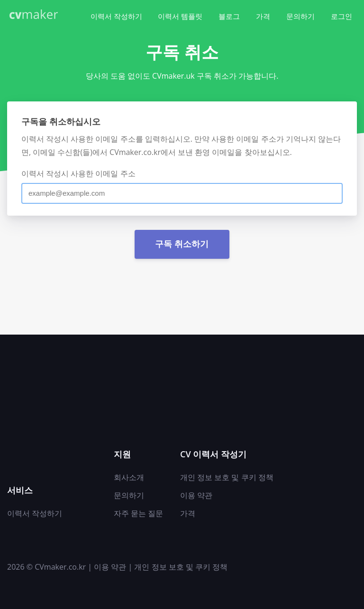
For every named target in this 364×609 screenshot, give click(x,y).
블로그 (229, 16)
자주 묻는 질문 (138, 513)
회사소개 (129, 477)
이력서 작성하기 (116, 16)
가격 (263, 16)
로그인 (341, 16)
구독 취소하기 (182, 244)
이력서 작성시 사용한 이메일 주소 (78, 173)
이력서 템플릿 (180, 16)
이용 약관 (196, 495)
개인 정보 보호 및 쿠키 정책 (227, 477)
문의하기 (300, 16)
